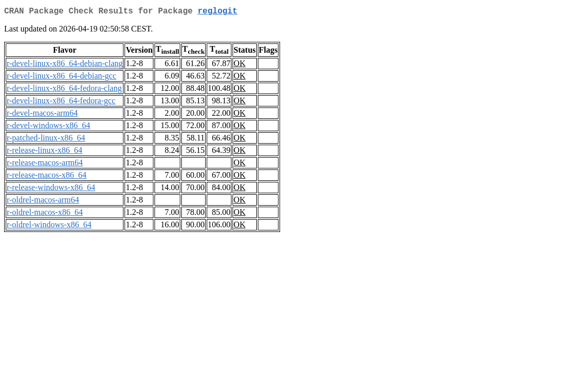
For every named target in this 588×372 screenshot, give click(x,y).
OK (239, 65)
